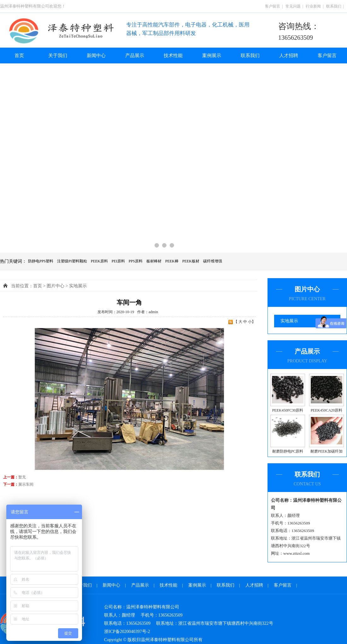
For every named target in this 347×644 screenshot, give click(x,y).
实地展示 (289, 321)
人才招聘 (289, 56)
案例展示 (212, 56)
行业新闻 (313, 6)
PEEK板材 (191, 261)
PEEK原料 (99, 261)
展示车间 (26, 484)
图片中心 (56, 286)
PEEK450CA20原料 (327, 410)
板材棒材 (154, 261)
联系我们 (334, 6)
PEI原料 (118, 261)
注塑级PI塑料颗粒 (72, 261)
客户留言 (273, 6)
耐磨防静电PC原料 (288, 451)
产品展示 (135, 56)
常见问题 (293, 6)
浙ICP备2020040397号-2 (127, 632)
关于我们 (58, 56)
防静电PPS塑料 (41, 261)
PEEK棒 (172, 261)
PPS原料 (136, 261)
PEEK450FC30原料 (288, 410)
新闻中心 (96, 56)
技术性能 (173, 56)
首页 (19, 56)
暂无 (22, 477)
